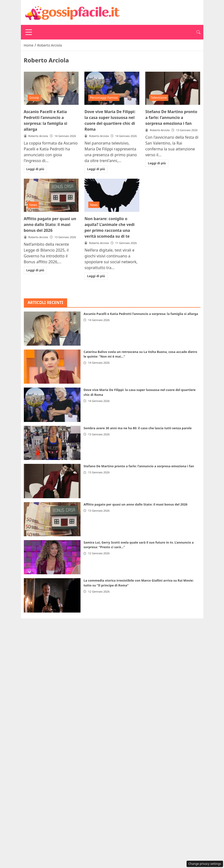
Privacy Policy (84, 623)
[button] (198, 32)
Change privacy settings (205, 864)
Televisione (159, 98)
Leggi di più (35, 169)
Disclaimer (115, 623)
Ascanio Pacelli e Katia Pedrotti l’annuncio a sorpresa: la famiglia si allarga (141, 314)
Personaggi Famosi (104, 98)
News (33, 205)
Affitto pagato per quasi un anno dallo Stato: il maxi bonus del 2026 (50, 224)
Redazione (143, 623)
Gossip (34, 98)
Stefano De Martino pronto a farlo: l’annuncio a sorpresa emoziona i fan (171, 117)
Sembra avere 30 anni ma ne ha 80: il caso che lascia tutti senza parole (138, 428)
